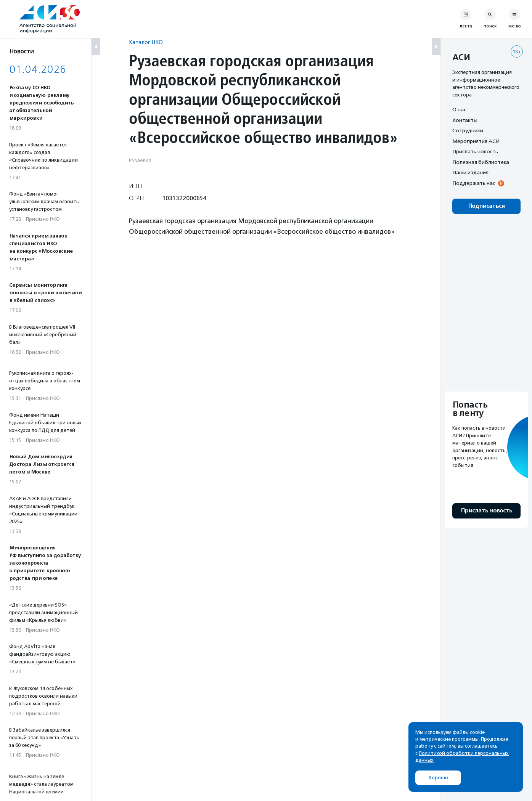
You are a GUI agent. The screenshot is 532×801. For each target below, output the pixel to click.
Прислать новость (475, 151)
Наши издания (470, 172)
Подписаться (486, 206)
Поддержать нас (474, 183)
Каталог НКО (146, 42)
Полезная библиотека (481, 162)
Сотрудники (468, 130)
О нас (459, 109)
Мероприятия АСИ (476, 141)
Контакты (465, 120)
